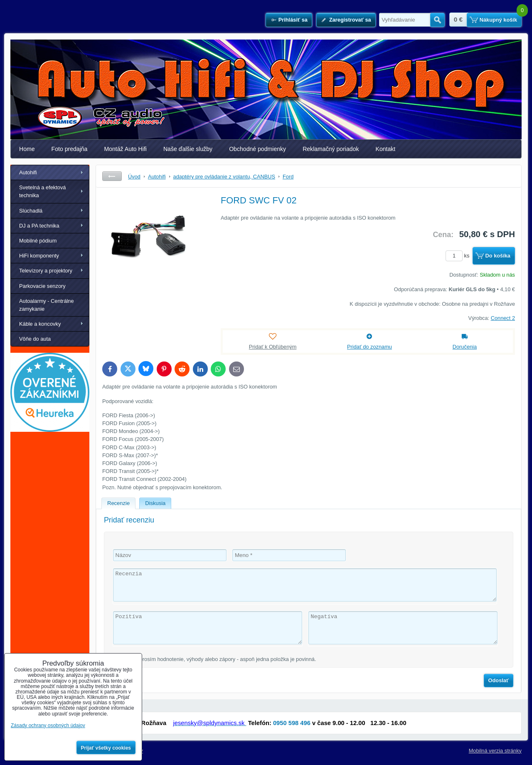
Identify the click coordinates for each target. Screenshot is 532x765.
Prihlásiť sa (293, 20)
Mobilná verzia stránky (495, 751)
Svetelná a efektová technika (42, 191)
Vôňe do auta (35, 339)
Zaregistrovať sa (350, 20)
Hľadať (437, 20)
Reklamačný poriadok (331, 149)
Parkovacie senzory (42, 286)
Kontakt (386, 149)
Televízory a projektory (46, 271)
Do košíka (498, 256)
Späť (112, 176)
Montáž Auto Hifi (125, 149)
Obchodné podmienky (257, 149)
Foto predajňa (70, 149)
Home (27, 149)
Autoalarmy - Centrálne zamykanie (47, 305)
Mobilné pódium (38, 241)
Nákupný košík (498, 20)
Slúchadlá (31, 211)
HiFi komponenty (39, 256)
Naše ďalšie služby (188, 149)
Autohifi (28, 172)
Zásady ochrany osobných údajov (48, 725)
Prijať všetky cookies (106, 748)
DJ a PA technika (39, 226)
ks (459, 256)
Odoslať (499, 680)
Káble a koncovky (40, 324)
